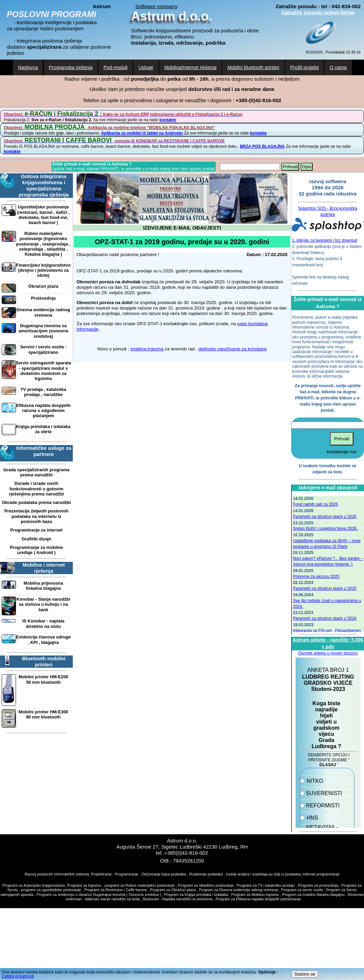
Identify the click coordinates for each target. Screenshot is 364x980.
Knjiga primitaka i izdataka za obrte (43, 429)
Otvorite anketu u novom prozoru (328, 653)
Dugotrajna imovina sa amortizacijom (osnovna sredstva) (43, 331)
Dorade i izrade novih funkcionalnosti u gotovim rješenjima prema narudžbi (36, 489)
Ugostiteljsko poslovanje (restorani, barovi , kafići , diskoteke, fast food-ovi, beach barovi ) (43, 215)
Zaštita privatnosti (18, 976)
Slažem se (305, 974)
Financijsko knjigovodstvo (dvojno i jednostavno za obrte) (43, 270)
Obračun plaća (43, 286)
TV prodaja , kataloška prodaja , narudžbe (43, 392)
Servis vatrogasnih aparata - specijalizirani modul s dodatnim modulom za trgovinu (43, 371)
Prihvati (290, 167)
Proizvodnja (43, 298)
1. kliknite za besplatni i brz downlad (324, 240)
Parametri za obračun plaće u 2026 (325, 517)
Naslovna (28, 67)
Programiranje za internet (36, 530)
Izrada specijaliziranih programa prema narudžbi (36, 472)
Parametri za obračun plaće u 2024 (325, 618)
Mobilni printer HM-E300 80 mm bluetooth (43, 714)
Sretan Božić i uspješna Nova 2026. (325, 528)
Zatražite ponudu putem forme (318, 12)
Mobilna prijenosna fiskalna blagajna (43, 586)
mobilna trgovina (147, 349)
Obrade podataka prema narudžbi (37, 502)
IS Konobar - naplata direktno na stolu (43, 623)
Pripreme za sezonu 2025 (316, 576)
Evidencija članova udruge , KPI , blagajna (43, 639)
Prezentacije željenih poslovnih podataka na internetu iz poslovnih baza (36, 516)
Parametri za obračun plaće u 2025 (325, 588)
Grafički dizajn (36, 539)
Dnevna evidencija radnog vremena (43, 312)
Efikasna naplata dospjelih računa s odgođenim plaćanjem (43, 411)
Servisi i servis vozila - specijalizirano (43, 349)
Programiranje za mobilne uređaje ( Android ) (36, 550)
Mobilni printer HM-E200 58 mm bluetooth (43, 679)
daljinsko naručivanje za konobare (233, 349)
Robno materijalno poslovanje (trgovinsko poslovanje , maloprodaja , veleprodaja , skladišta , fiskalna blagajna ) (43, 244)
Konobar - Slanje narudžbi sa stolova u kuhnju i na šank (43, 604)
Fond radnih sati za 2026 (315, 504)
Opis (307, 167)
